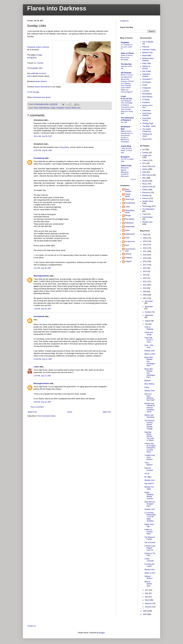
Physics (68, 108)
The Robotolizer (148, 209)
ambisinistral (130, 227)
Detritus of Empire (146, 67)
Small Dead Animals (147, 114)
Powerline (146, 102)
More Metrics (149, 384)
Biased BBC (147, 56)
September (149, 315)
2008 (145, 295)
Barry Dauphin (128, 190)
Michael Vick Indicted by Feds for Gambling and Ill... (150, 408)
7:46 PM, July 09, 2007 (42, 309)
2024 (145, 241)
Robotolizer (129, 223)
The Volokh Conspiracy (147, 130)
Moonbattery (147, 94)
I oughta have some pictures (150, 457)
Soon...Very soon (149, 346)
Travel (145, 214)
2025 (145, 238)
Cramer (40, 63)
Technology (147, 206)
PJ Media (146, 100)
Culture (145, 160)
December (149, 301)
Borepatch (125, 157)
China (36, 108)
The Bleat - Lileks (149, 126)
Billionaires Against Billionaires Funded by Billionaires (125, 172)
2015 (145, 271)
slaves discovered (42, 87)
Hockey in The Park (150, 554)
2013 (145, 278)
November (149, 307)
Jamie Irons (130, 199)
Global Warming (44, 108)
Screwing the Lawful (149, 565)
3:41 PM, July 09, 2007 (42, 268)
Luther (36, 367)
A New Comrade (149, 560)
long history (64, 147)
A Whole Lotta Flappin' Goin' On (150, 548)
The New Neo (126, 64)
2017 (145, 265)
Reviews (146, 196)
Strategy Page (148, 123)
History (145, 169)
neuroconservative (130, 250)
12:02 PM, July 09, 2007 (43, 150)
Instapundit (147, 88)
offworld (128, 254)
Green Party (147, 166)
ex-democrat (130, 241)
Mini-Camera (147, 175)
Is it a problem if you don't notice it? (127, 47)
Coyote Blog (126, 146)
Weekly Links (76, 108)
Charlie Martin (128, 195)
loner (127, 245)
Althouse (146, 47)
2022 (145, 248)
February (148, 603)
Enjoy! (147, 387)
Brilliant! (147, 381)
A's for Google (33, 92)
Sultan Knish (126, 166)
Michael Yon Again (149, 488)
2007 (145, 298)
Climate (145, 153)
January (148, 607)
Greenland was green (42, 97)
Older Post (107, 412)
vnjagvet (128, 261)
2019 (145, 258)
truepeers (129, 258)
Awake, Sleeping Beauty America (149, 495)
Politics (145, 190)
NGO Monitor (147, 97)
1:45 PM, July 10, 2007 (42, 376)
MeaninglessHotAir (41, 276)
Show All (133, 179)
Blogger (102, 633)
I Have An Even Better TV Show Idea (127, 150)
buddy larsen (130, 234)
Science (145, 198)
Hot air (147, 474)
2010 (145, 288)
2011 (145, 285)
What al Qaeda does (148, 584)
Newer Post (32, 412)
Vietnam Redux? (148, 577)
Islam (144, 172)
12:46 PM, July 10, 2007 (43, 359)
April (147, 597)
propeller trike (37, 68)
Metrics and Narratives (149, 416)
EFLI (144, 163)
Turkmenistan (148, 217)
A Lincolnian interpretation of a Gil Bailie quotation (150, 517)
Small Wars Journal (147, 119)
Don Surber (147, 71)
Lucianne (146, 91)
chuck (127, 238)
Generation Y (147, 79)
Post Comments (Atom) (47, 416)
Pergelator (125, 43)
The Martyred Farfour (149, 538)
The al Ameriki (150, 543)
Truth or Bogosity (149, 328)
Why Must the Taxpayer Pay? (150, 504)
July (147, 324)
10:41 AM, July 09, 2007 (43, 136)
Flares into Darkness (57, 8)
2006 (145, 611)
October (148, 312)
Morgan (128, 215)
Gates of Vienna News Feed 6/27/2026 (127, 58)
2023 (145, 245)
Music (145, 184)
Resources (146, 193)
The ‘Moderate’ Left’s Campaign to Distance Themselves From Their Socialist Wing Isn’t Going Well (127, 107)
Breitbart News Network (148, 59)
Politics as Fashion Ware (149, 532)
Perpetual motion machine (38, 47)
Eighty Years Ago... (149, 525)
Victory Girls (147, 139)
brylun (127, 230)
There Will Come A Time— (148, 340)
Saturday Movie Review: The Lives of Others (149, 436)
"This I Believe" (149, 464)
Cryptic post (147, 155)
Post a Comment (37, 407)
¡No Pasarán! (126, 73)
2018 (145, 261)
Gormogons (147, 82)
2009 (145, 292)
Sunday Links (150, 509)
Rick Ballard (130, 219)
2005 (145, 614)
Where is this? (150, 354)
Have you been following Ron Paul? (149, 397)
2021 (145, 251)
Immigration (60, 108)
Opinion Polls (147, 187)
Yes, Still (124, 122)
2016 (145, 268)
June (147, 590)
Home (70, 412)
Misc (144, 178)
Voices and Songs (149, 333)
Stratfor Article (148, 201)
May (147, 593)
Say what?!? (149, 484)
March (147, 600)
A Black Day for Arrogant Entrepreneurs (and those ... (150, 448)
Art (143, 150)
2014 (145, 275)
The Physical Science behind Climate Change (149, 425)
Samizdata (146, 111)
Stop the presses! (149, 469)
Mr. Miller (148, 477)
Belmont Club (148, 53)
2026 (145, 235)
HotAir (145, 85)
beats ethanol (41, 81)
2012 (145, 282)
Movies (145, 181)
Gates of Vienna (127, 53)
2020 (145, 255)
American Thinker (149, 50)
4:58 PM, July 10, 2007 (42, 402)
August (148, 321)
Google (53, 108)
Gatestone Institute (146, 75)
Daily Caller (147, 63)
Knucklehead (39, 158)
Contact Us (124, 21)
